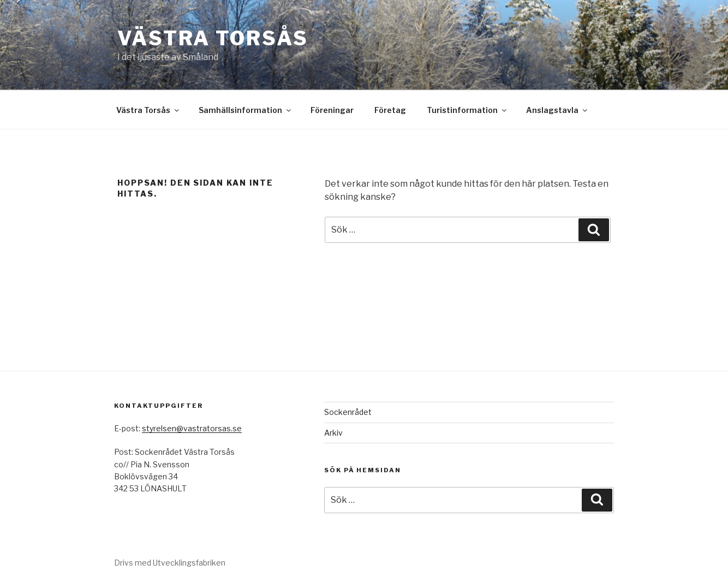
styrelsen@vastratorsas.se (192, 428)
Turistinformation (467, 110)
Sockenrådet (348, 412)
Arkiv (333, 433)
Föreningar (332, 110)
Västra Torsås (213, 38)
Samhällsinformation (246, 110)
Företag (390, 110)
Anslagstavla (557, 110)
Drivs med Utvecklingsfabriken (170, 563)
